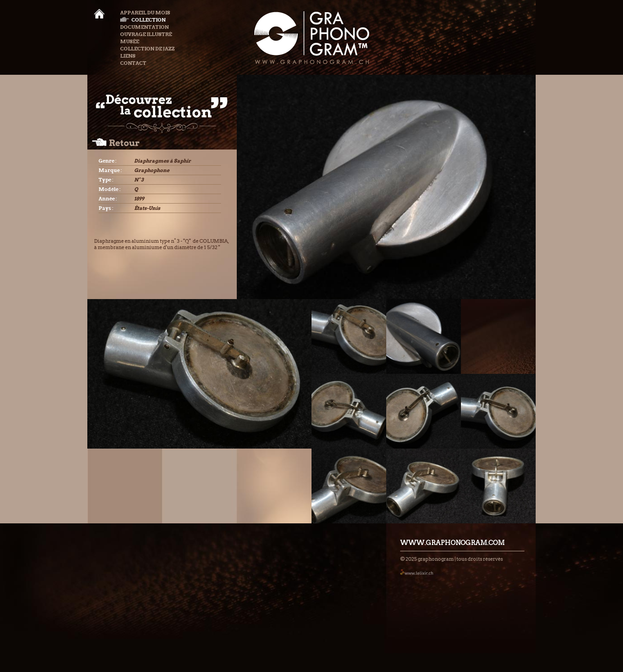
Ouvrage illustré (146, 34)
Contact (133, 63)
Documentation (144, 27)
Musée (130, 41)
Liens (128, 56)
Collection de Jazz (147, 49)
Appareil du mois (145, 13)
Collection (143, 20)
